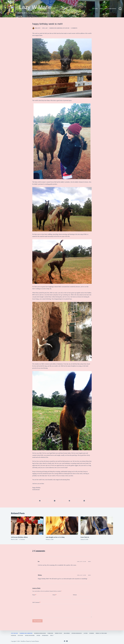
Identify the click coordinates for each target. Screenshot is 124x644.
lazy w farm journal (111, 9)
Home (101, 9)
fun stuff (20, 635)
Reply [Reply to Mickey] (90, 575)
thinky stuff (58, 633)
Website (75, 595)
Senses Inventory (30, 635)
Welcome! (95, 9)
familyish (50, 633)
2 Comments (74, 28)
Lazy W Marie (35, 7)
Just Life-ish (66, 28)
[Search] (120, 9)
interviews (45, 635)
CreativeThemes (35, 641)
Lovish (86, 633)
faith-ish (13, 635)
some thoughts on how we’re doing (55, 537)
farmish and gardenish (56, 28)
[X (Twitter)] (55, 501)
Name (34, 595)
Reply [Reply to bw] (90, 562)
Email (55, 595)
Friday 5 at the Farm (101, 633)
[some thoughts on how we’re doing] (62, 526)
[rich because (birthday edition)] (27, 526)
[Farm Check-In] (97, 526)
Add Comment (36, 602)
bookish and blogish (40, 633)
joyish (38, 635)
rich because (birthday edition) (19, 537)
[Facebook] (40, 501)
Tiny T (52, 635)
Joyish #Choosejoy (77, 633)
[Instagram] (67, 641)
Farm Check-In (85, 537)
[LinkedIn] (84, 501)
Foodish (92, 633)
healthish (67, 633)
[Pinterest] (69, 501)
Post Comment (37, 621)
